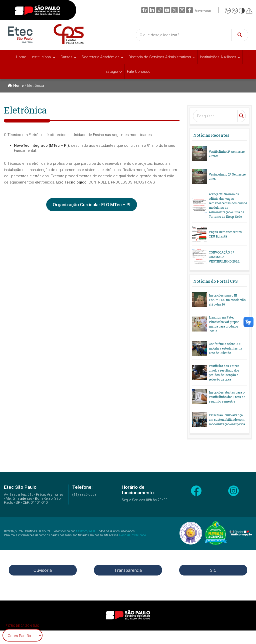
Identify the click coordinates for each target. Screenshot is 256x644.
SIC (213, 570)
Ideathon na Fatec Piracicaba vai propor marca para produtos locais (224, 324)
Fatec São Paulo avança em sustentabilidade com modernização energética (227, 419)
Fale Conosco (139, 71)
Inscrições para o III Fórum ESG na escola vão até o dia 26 (227, 300)
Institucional (41, 57)
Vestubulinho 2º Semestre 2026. (227, 176)
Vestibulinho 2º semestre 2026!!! (227, 154)
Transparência (128, 570)
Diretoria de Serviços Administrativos (160, 57)
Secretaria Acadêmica (100, 57)
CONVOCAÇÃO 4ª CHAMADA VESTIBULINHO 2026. (224, 257)
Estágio (112, 71)
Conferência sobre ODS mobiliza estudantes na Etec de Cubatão (225, 348)
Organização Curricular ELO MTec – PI (92, 205)
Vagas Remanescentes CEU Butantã (225, 234)
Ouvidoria (43, 570)
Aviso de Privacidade (132, 535)
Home (21, 57)
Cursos (66, 57)
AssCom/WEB (85, 531)
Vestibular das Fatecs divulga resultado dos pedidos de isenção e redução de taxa (224, 372)
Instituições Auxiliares (218, 57)
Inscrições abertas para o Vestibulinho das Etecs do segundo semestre (227, 397)
